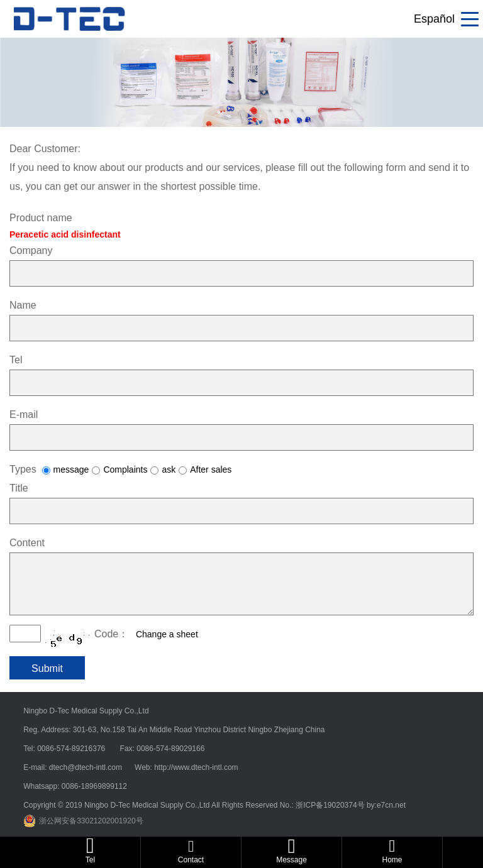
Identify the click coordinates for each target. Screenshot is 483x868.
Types (23, 469)
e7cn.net (391, 805)
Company (31, 250)
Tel (16, 360)
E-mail (24, 415)
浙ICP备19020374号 (331, 805)
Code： (111, 634)
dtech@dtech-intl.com (87, 767)
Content (27, 543)
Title (19, 488)
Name (23, 305)
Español (434, 19)
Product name (41, 218)
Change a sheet (167, 634)
